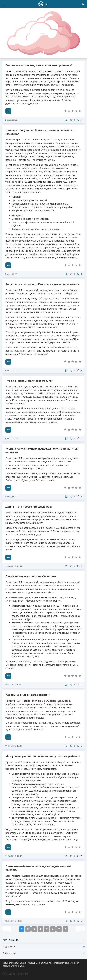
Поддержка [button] (43, 947)
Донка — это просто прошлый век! (29, 507)
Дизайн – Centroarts (15, 974)
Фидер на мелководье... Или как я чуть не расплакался (42, 284)
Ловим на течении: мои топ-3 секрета (31, 576)
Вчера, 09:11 (11, 497)
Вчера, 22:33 (11, 120)
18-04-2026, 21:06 (14, 921)
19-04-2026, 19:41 (14, 566)
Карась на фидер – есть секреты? (28, 695)
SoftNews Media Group (37, 963)
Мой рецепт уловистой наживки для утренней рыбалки (43, 756)
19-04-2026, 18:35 (14, 685)
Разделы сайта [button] (43, 940)
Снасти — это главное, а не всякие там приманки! (39, 65)
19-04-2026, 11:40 (14, 856)
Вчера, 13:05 (11, 438)
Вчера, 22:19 (11, 274)
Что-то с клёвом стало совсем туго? (29, 381)
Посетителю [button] (43, 953)
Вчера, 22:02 (11, 370)
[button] (44, 13)
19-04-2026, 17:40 (14, 746)
